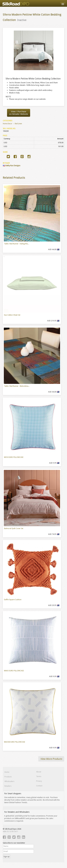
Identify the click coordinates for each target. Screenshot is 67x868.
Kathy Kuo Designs (12, 166)
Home (7, 772)
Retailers (8, 786)
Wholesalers (9, 781)
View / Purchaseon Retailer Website (19, 113)
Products (8, 777)
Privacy (39, 781)
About (39, 772)
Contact (39, 786)
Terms (39, 776)
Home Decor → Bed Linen (12, 124)
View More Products (51, 759)
